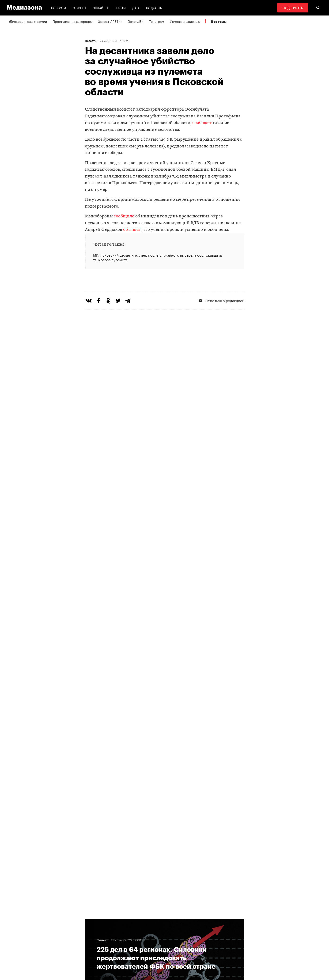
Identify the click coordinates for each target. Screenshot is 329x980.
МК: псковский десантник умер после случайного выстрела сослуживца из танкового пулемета (158, 257)
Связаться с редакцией (221, 320)
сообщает (202, 123)
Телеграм (157, 21)
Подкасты (154, 8)
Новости (59, 8)
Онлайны (100, 8)
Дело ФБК (136, 21)
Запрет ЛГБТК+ (110, 21)
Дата (136, 8)
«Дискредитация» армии (28, 21)
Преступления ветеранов (72, 21)
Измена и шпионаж (185, 21)
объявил (132, 230)
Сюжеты (79, 8)
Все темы (219, 21)
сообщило (124, 216)
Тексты (120, 8)
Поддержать (293, 8)
